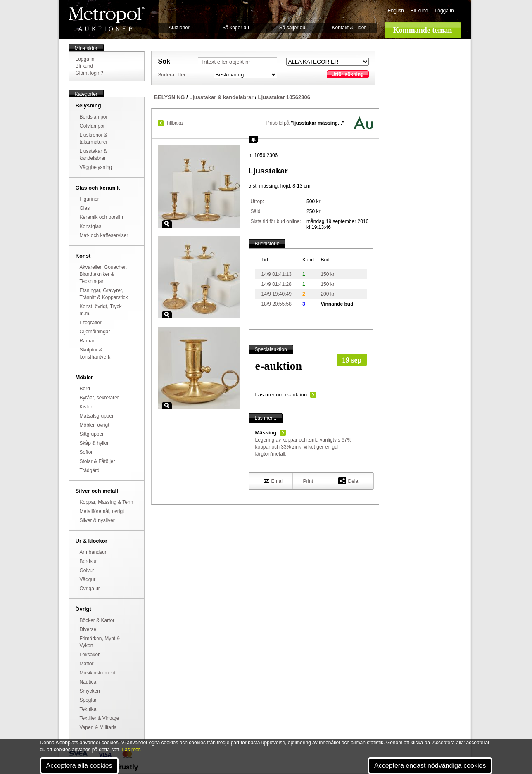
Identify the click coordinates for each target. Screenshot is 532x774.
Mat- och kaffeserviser (104, 235)
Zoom (167, 224)
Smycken (90, 691)
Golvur (87, 570)
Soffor (86, 452)
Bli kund (419, 11)
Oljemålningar (95, 332)
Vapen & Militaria (98, 727)
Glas (85, 208)
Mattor (87, 664)
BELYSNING (170, 97)
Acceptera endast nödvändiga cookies (430, 766)
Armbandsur (93, 552)
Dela (348, 481)
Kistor (86, 407)
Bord (85, 389)
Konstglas (91, 226)
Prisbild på (305, 123)
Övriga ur (90, 589)
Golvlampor (92, 126)
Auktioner (179, 28)
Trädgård (90, 470)
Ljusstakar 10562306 (284, 97)
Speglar (88, 700)
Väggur (88, 579)
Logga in (444, 11)
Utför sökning (348, 74)
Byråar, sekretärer (99, 398)
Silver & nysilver (97, 520)
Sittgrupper (92, 434)
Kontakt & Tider (349, 28)
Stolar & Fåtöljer (97, 461)
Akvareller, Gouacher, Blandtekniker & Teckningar (103, 274)
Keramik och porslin (101, 217)
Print (308, 481)
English (396, 11)
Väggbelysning (96, 167)
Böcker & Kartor (97, 620)
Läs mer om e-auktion (281, 395)
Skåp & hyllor (94, 443)
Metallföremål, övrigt (102, 511)
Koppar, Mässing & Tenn (107, 502)
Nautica (88, 682)
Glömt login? (89, 73)
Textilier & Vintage (100, 718)
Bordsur (88, 561)
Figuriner (89, 199)
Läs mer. (131, 750)
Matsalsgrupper (97, 416)
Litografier (91, 323)
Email (274, 481)
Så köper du (236, 28)
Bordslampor (94, 117)
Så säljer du (292, 28)
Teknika (88, 709)
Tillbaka (175, 123)
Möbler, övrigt (95, 425)
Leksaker (90, 655)
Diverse (88, 629)
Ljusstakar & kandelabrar (221, 97)
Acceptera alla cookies (79, 766)
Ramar (87, 341)
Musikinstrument (98, 673)
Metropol (107, 19)
